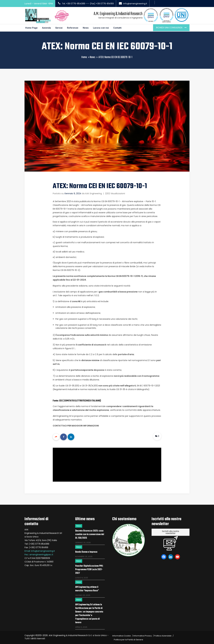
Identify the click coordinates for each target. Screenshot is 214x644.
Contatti (119, 27)
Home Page (32, 27)
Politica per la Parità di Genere (128, 639)
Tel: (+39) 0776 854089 (37, 543)
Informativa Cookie (122, 635)
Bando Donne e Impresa (86, 551)
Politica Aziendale (163, 635)
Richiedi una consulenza (169, 27)
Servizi (59, 27)
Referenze (73, 27)
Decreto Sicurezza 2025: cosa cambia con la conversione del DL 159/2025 (90, 534)
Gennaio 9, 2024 (73, 193)
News (87, 27)
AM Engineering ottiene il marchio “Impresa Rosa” (87, 588)
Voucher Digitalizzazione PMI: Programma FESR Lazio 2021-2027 (89, 569)
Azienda (47, 27)
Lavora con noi (102, 27)
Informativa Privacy (143, 635)
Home (84, 57)
